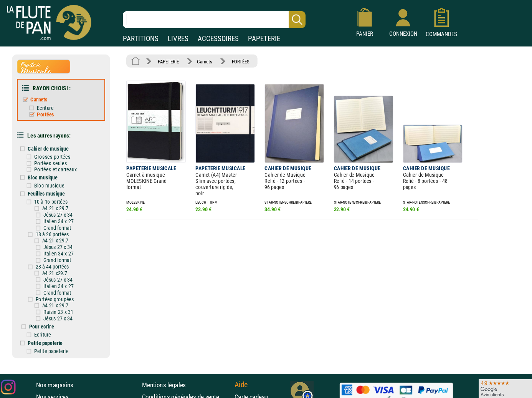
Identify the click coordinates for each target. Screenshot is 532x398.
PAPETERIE (264, 39)
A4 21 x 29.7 (55, 209)
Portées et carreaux (55, 170)
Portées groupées (55, 299)
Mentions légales (164, 385)
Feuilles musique (46, 193)
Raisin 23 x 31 (58, 312)
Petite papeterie (45, 343)
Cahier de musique (48, 148)
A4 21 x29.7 (55, 273)
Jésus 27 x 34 (58, 215)
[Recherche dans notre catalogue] (214, 20)
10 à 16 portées (51, 202)
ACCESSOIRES (218, 39)
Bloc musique (42, 177)
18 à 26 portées (53, 235)
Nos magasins (55, 385)
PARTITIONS (141, 39)
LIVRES (178, 39)
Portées (45, 114)
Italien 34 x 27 (58, 222)
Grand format (57, 228)
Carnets (39, 100)
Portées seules (50, 163)
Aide (241, 385)
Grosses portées (52, 157)
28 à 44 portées (53, 267)
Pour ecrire (42, 326)
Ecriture (45, 108)
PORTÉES (241, 61)
